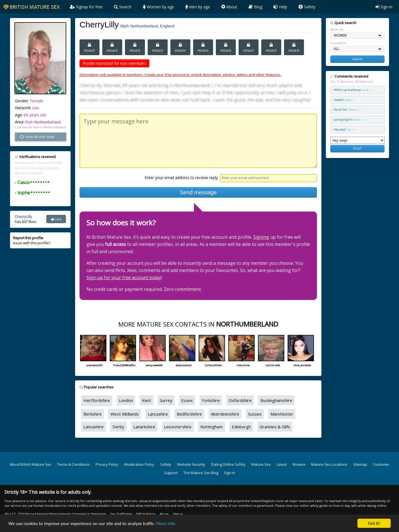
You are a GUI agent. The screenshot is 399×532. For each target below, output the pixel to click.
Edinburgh (241, 427)
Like (56, 219)
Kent (146, 400)
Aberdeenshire (225, 414)
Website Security (191, 464)
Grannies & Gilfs (275, 427)
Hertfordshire (97, 400)
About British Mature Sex (30, 464)
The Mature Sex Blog (201, 473)
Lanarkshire (144, 427)
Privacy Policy (107, 464)
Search (123, 7)
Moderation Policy (139, 464)
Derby (118, 427)
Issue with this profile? (32, 240)
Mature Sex (261, 464)
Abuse (164, 514)
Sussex (255, 414)
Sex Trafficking (121, 514)
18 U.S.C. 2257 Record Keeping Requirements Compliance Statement (55, 514)
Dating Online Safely (228, 464)
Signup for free (86, 7)
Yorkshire (211, 400)
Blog (255, 7)
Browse (299, 464)
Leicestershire (178, 427)
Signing (261, 237)
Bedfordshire (189, 414)
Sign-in (384, 7)
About (229, 7)
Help (280, 7)
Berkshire (93, 414)
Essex (187, 400)
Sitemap (360, 464)
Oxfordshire (240, 400)
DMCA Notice (146, 514)
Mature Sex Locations (329, 464)
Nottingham (212, 427)
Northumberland (47, 122)
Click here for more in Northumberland (40, 127)
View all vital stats (37, 137)
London (126, 400)
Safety (307, 7)
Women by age (158, 7)
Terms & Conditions (73, 464)
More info (166, 524)
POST (357, 148)
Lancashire (158, 414)
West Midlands (125, 414)
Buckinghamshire (276, 400)
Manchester (282, 414)
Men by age (198, 7)
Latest (282, 464)
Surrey (166, 400)
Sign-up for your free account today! (124, 278)
